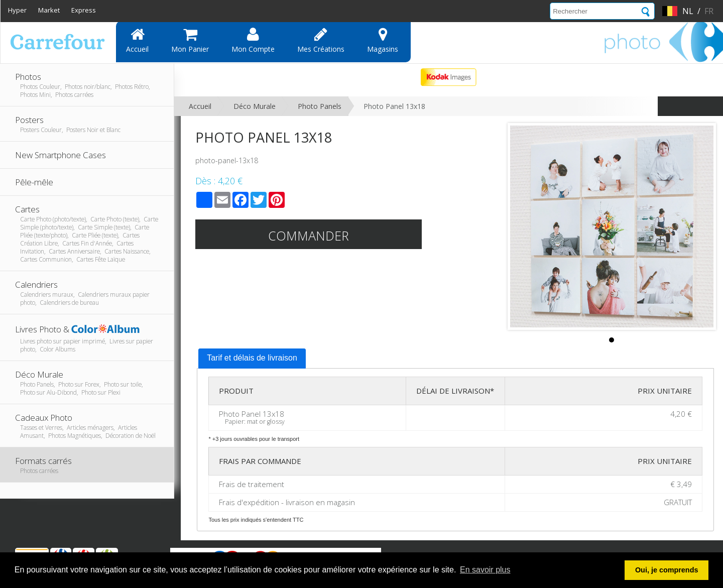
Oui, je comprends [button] (667, 570)
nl (688, 11)
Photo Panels (320, 106)
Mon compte (253, 40)
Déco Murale (255, 106)
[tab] (252, 359)
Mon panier (190, 40)
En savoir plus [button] (485, 570)
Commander (309, 236)
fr (709, 11)
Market (49, 10)
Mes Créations (321, 40)
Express (84, 10)
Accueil (137, 40)
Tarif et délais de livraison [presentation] (252, 358)
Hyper (17, 10)
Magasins (383, 40)
